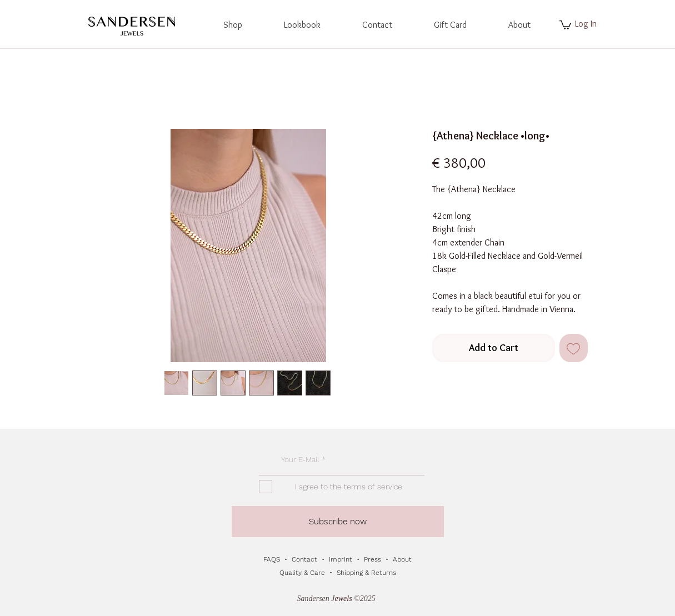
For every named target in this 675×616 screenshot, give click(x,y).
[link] (565, 24)
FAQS (273, 559)
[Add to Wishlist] (574, 348)
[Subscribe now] (338, 522)
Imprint (341, 559)
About (402, 559)
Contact (306, 559)
